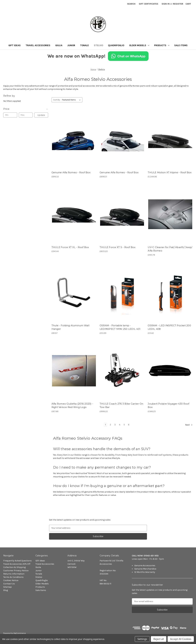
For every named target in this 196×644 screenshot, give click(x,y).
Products (162, 45)
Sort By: (57, 100)
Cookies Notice (11, 580)
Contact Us (9, 584)
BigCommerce (20, 633)
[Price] (26, 109)
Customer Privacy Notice (16, 571)
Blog (6, 590)
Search (131, 4)
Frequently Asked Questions (17, 561)
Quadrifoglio (116, 45)
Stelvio (98, 45)
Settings (142, 639)
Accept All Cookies (181, 639)
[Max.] (26, 115)
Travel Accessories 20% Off (17, 564)
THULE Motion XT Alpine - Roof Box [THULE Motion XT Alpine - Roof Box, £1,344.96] (170, 172)
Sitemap (7, 587)
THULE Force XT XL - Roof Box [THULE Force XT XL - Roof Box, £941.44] (70, 247)
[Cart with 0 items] (188, 4)
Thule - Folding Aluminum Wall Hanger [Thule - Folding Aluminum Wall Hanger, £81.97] (70, 327)
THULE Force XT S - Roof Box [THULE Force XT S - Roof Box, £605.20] (118, 247)
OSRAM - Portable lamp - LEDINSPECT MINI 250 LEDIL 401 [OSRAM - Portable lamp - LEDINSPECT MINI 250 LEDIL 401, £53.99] (120, 327)
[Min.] (10, 115)
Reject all (159, 639)
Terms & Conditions (13, 577)
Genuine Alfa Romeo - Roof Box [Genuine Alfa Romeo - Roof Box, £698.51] (119, 172)
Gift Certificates (149, 4)
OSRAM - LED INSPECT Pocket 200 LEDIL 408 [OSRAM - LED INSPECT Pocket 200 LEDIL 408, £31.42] (169, 327)
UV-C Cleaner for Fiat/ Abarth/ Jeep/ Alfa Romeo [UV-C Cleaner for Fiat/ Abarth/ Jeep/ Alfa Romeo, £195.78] (170, 249)
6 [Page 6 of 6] (129, 425)
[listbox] (72, 100)
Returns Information (14, 574)
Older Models (139, 45)
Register (178, 4)
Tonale (84, 45)
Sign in (166, 4)
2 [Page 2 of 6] (110, 425)
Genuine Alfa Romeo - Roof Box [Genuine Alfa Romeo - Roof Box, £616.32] (71, 172)
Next (189, 425)
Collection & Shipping (14, 567)
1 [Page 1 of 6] (105, 425)
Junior (71, 45)
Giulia (59, 45)
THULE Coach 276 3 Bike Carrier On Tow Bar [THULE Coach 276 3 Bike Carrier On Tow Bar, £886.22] (121, 405)
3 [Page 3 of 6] (115, 425)
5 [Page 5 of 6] (124, 425)
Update (41, 115)
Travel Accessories (38, 45)
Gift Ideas (15, 45)
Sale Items (181, 45)
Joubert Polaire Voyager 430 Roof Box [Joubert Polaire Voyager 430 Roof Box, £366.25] (168, 405)
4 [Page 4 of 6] (120, 425)
